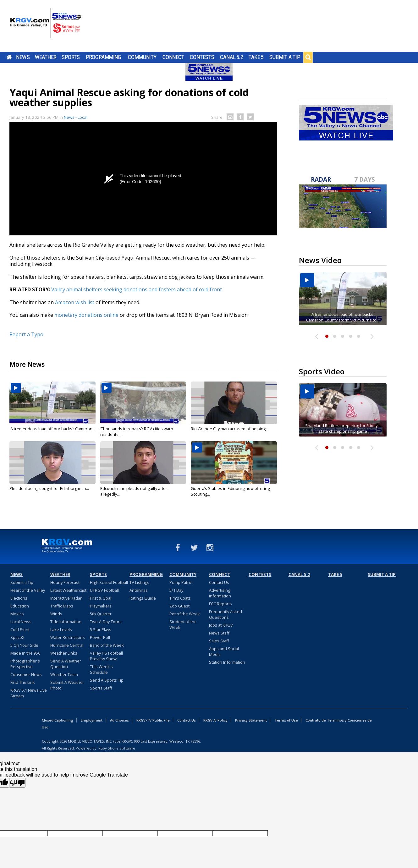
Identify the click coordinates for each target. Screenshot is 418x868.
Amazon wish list (74, 302)
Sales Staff (219, 641)
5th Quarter (101, 614)
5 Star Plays (101, 629)
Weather (46, 57)
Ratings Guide (143, 598)
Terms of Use (286, 720)
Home (9, 57)
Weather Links (64, 653)
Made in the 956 (25, 653)
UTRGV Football (104, 590)
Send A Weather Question (66, 664)
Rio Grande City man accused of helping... (230, 429)
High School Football (109, 582)
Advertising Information (220, 593)
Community (142, 57)
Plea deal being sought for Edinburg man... (49, 488)
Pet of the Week (185, 614)
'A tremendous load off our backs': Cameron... (52, 429)
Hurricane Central (67, 645)
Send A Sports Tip (107, 680)
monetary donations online (86, 315)
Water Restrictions (68, 637)
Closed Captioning (58, 720)
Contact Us (219, 582)
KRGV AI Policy (215, 720)
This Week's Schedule (101, 669)
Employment (92, 720)
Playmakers (101, 606)
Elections (19, 598)
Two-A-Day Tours (106, 622)
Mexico (17, 614)
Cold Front (20, 629)
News (23, 57)
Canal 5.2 (232, 57)
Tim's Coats (180, 598)
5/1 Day (176, 590)
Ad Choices (119, 720)
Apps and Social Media (224, 651)
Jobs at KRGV (221, 625)
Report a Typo (26, 334)
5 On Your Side (24, 645)
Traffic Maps (62, 606)
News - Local (76, 117)
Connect (173, 57)
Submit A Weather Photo (67, 685)
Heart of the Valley (28, 590)
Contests (202, 57)
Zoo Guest (179, 606)
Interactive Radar (66, 598)
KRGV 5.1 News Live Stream (29, 693)
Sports (71, 57)
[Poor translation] (17, 783)
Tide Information (66, 622)
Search (308, 57)
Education (20, 606)
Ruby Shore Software (117, 748)
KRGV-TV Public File (153, 720)
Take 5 (256, 57)
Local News (21, 622)
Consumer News (26, 674)
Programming (104, 57)
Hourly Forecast (65, 582)
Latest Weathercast (68, 590)
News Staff (219, 633)
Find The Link (23, 682)
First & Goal (101, 598)
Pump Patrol (181, 582)
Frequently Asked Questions (225, 614)
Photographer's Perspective (25, 664)
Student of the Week (183, 624)
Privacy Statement (251, 720)
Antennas (139, 590)
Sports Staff (101, 688)
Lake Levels (61, 629)
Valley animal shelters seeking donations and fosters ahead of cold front (137, 289)
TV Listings (139, 582)
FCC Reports (220, 604)
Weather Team (64, 674)
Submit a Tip (285, 57)
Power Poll (100, 637)
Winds (56, 614)
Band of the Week (107, 645)
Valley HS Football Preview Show (106, 656)
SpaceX (17, 637)
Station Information (227, 662)
